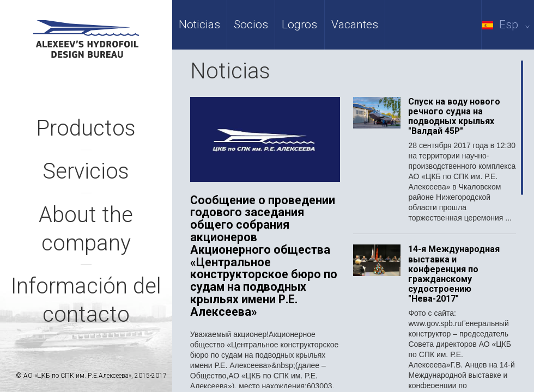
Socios (251, 24)
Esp (508, 24)
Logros (299, 24)
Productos (86, 128)
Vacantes (355, 24)
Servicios (86, 171)
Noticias (199, 24)
